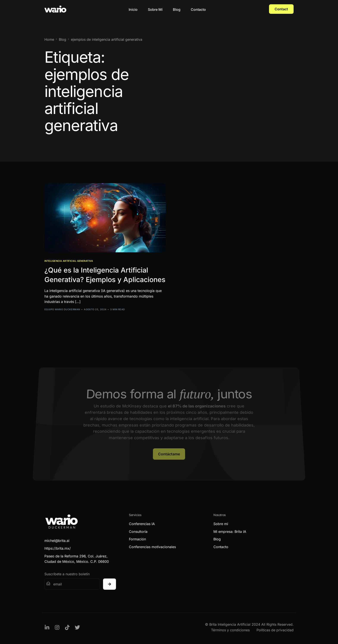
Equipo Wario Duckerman (62, 309)
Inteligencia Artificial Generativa (69, 261)
